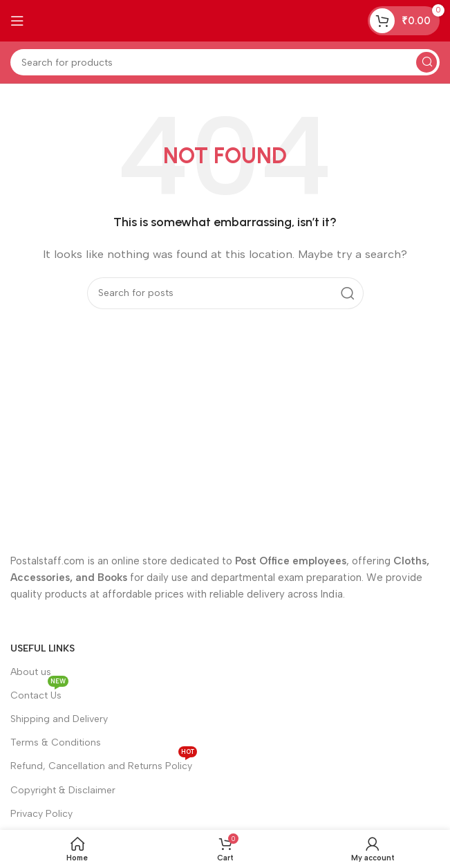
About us (31, 672)
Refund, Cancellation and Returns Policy (104, 763)
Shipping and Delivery (59, 719)
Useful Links (43, 648)
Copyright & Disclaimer (63, 790)
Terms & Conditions (56, 742)
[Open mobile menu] (17, 21)
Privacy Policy (41, 814)
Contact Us (39, 693)
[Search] (225, 62)
